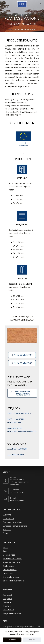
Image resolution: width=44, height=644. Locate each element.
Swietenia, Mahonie (11, 562)
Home (10, 29)
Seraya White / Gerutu (12, 559)
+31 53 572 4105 (17, 492)
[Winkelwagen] (41, 4)
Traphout (7, 606)
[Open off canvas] (4, 4)
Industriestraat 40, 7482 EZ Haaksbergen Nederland (19, 482)
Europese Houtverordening (15, 526)
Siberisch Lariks (10, 570)
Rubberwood (8, 566)
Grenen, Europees (11, 577)
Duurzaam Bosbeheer (12, 522)
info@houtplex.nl (17, 500)
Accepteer (12, 640)
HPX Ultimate (9, 610)
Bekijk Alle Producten (12, 613)
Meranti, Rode (9, 555)
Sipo (5, 551)
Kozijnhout (8, 599)
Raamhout (7, 595)
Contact (6, 533)
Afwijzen (32, 640)
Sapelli (6, 548)
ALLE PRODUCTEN (17, 455)
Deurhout (7, 602)
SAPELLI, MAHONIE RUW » (19, 413)
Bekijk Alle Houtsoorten (13, 581)
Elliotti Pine (8, 573)
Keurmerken (8, 519)
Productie (7, 530)
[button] (21, 153)
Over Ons (7, 515)
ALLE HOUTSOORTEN (18, 449)
